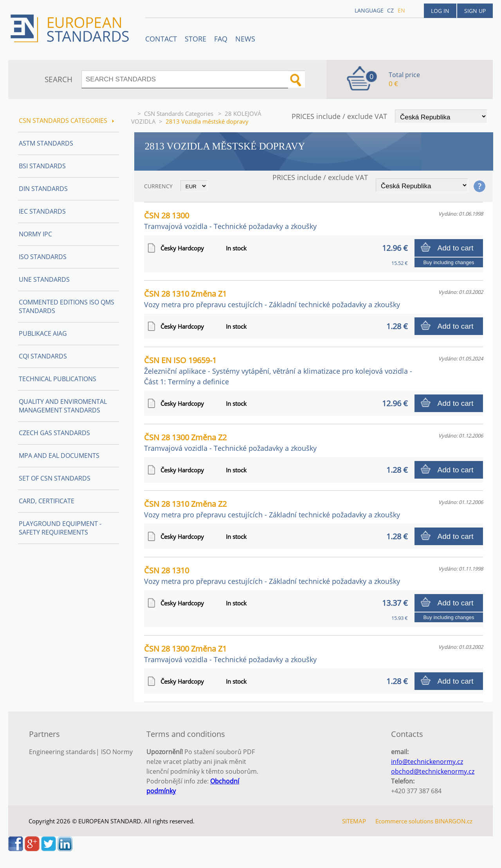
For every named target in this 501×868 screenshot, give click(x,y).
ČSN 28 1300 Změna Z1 (230, 654)
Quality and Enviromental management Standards (63, 406)
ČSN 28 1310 (272, 575)
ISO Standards (43, 257)
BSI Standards (42, 166)
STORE (196, 39)
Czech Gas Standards (54, 433)
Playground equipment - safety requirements (60, 528)
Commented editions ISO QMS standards (67, 306)
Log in (440, 11)
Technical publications (58, 379)
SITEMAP (354, 821)
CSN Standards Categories (179, 113)
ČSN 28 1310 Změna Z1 (272, 299)
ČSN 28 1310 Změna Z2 (272, 509)
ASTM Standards (46, 143)
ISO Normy (117, 752)
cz (390, 10)
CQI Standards (43, 356)
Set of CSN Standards (55, 478)
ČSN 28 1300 (230, 221)
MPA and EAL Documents (59, 456)
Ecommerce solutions (404, 821)
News (245, 39)
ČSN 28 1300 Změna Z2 (230, 442)
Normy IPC (35, 234)
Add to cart (456, 248)
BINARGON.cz (454, 821)
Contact (161, 39)
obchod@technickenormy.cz (433, 771)
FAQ (221, 39)
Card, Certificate (47, 501)
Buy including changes (449, 262)
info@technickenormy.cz (427, 762)
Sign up (475, 11)
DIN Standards (43, 189)
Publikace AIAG (43, 333)
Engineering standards (62, 752)
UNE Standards (44, 279)
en (401, 10)
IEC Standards (42, 211)
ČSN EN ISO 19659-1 (278, 371)
